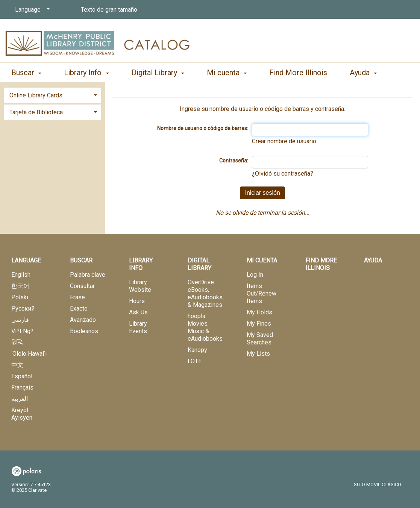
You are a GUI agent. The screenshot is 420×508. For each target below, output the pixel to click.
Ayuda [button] (363, 73)
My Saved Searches (260, 339)
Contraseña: (234, 161)
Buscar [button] (26, 73)
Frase (77, 297)
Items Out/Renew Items (262, 293)
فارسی (20, 320)
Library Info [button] (86, 73)
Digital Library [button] (158, 73)
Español (22, 376)
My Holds (259, 312)
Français (22, 387)
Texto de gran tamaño (109, 10)
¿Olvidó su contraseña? (283, 174)
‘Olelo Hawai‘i (29, 354)
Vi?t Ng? (22, 331)
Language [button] (26, 260)
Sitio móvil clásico (378, 484)
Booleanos (84, 331)
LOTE (195, 361)
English (21, 275)
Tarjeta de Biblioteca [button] (36, 112)
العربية (20, 399)
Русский (23, 309)
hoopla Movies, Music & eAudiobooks (205, 327)
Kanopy (197, 350)
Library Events (138, 327)
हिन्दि (17, 342)
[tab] (52, 95)
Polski (20, 297)
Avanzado (83, 320)
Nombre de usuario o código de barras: (203, 128)
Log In (255, 275)
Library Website (140, 286)
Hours (137, 301)
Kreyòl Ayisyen (22, 414)
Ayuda (373, 260)
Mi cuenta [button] (227, 73)
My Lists (258, 354)
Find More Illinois (298, 73)
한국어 (20, 286)
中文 (17, 365)
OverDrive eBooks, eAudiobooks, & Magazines (206, 293)
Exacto (79, 309)
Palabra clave (88, 275)
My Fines (259, 324)
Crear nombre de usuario (284, 141)
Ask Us (138, 312)
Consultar (82, 286)
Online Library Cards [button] (36, 95)
